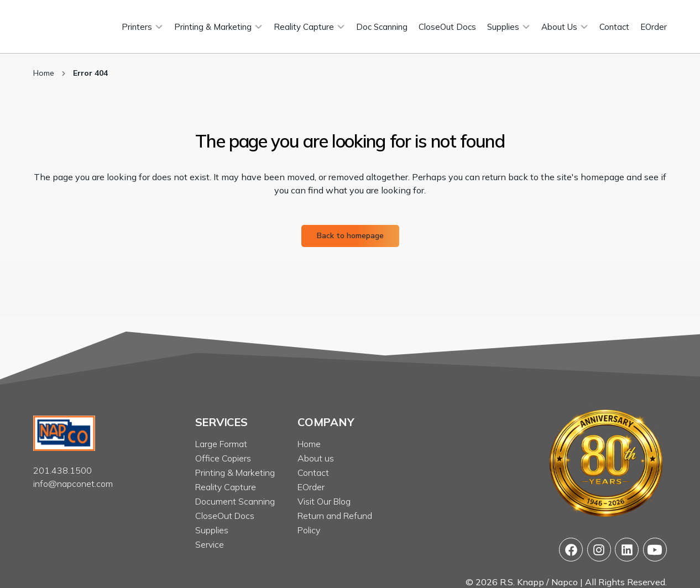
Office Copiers (223, 458)
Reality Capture (226, 487)
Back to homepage (350, 236)
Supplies (212, 530)
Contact (313, 473)
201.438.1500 (62, 470)
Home (44, 73)
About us (316, 458)
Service (210, 544)
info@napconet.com (73, 484)
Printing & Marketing (235, 473)
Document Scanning (235, 501)
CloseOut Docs (225, 516)
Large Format (221, 444)
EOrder (311, 487)
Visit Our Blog (324, 501)
